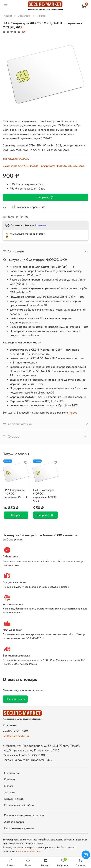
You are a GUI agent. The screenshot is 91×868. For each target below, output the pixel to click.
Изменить (41, 225)
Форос (41, 16)
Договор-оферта (14, 822)
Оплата (9, 786)
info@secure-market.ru (16, 736)
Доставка (10, 792)
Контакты (9, 779)
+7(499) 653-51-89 (15, 731)
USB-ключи (25, 16)
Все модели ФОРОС (16, 159)
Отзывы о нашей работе (19, 805)
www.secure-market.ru (30, 851)
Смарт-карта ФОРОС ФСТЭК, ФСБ (63, 166)
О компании (12, 773)
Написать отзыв (15, 699)
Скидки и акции (14, 799)
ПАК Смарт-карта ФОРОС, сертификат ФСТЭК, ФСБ (45, 495)
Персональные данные (19, 828)
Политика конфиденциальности (24, 815)
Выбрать (16, 515)
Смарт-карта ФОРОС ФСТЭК (21, 166)
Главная (8, 16)
